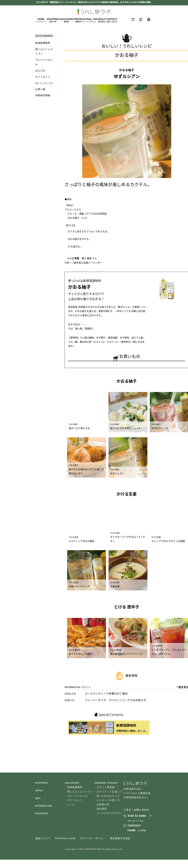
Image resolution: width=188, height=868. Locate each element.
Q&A (38, 800)
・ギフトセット (74, 802)
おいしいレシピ (44, 83)
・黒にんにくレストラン (79, 793)
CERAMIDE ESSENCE (106, 785)
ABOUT (102, 21)
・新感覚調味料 (74, 789)
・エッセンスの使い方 (107, 802)
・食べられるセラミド (107, 797)
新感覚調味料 (43, 43)
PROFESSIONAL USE (86, 21)
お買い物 (40, 89)
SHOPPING (53, 21)
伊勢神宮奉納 (43, 95)
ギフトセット (43, 77)
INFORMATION (44, 808)
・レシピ (70, 806)
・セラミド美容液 (104, 789)
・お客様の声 (102, 806)
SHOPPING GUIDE (65, 840)
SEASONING (67, 21)
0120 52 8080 (137, 818)
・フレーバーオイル (76, 797)
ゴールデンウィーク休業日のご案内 (106, 696)
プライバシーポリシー (93, 840)
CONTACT (112, 21)
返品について (43, 840)
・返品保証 (101, 810)
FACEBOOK (42, 815)
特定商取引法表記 (120, 840)
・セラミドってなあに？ (108, 793)
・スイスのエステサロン (108, 814)
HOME (41, 21)
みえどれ (40, 71)
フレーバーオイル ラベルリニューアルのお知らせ (115, 702)
